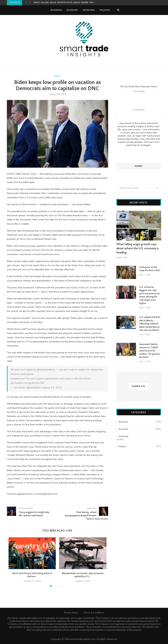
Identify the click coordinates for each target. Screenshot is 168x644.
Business (56, 10)
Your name (139, 95)
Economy (72, 10)
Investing (89, 10)
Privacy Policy (71, 613)
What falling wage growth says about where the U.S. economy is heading (137, 248)
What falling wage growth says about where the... (64, 3)
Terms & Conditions (94, 613)
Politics (105, 10)
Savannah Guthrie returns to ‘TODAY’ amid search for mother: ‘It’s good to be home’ (150, 351)
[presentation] (139, 155)
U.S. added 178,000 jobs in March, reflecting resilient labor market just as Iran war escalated (150, 324)
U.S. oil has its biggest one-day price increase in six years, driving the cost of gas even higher (149, 295)
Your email (139, 113)
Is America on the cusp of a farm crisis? (150, 269)
